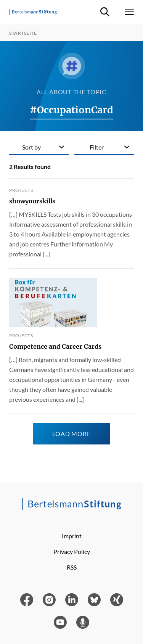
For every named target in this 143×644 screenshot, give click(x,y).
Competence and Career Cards (55, 346)
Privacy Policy (72, 551)
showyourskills (32, 201)
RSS (72, 567)
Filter (97, 147)
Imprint (72, 536)
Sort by (31, 147)
